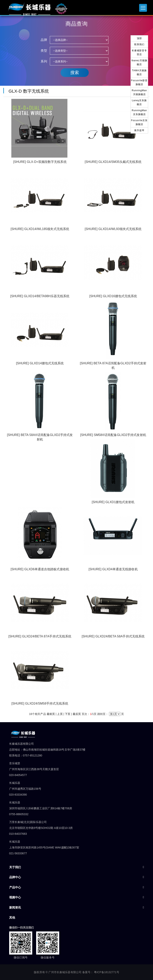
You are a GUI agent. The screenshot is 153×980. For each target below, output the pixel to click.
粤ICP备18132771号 (107, 972)
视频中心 (15, 897)
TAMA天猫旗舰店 (139, 72)
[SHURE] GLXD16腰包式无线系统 (113, 296)
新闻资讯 (15, 907)
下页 (68, 714)
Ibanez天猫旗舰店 (139, 62)
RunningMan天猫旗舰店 (139, 92)
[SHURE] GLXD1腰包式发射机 (113, 502)
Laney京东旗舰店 (139, 102)
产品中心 (15, 887)
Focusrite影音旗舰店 (139, 82)
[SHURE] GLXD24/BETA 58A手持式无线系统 (113, 636)
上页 (60, 714)
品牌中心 (15, 877)
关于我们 (15, 867)
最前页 (51, 714)
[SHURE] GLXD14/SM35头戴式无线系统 (113, 162)
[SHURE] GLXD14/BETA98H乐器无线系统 (40, 296)
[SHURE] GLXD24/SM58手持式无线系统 (40, 703)
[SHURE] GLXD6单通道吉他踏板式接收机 (40, 569)
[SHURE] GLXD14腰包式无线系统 (40, 363)
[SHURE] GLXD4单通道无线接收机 (113, 569)
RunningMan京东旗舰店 (139, 112)
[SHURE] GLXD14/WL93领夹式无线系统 (113, 229)
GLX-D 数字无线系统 (28, 91)
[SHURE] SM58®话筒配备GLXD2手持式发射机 (113, 435)
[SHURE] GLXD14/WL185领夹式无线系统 (40, 229)
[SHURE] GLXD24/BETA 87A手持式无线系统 (40, 636)
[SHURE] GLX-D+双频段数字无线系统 (40, 162)
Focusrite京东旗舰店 (139, 122)
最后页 (77, 714)
